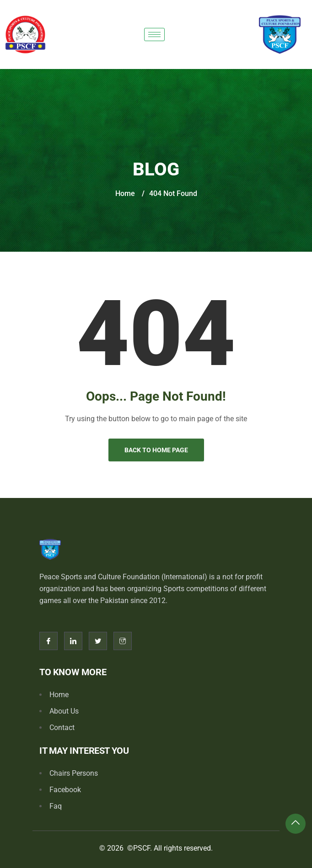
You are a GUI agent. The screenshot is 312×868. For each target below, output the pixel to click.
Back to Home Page (156, 450)
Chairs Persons (74, 773)
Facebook (65, 790)
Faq (56, 806)
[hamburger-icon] (154, 34)
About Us (64, 711)
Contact (62, 728)
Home (125, 193)
